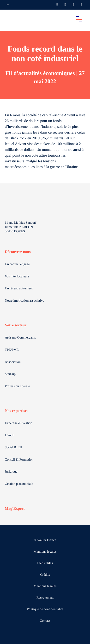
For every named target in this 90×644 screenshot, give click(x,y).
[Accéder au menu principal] (79, 19)
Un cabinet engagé (17, 264)
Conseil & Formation (19, 460)
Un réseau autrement (19, 289)
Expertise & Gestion (18, 423)
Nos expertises (16, 411)
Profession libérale (17, 386)
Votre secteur (16, 325)
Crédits (45, 575)
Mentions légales (45, 552)
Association (13, 362)
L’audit (10, 436)
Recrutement (45, 598)
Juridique (11, 472)
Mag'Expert (15, 509)
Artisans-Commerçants (20, 338)
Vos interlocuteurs (17, 277)
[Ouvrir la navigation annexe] (8, 5)
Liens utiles (45, 563)
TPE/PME (12, 350)
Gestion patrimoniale (19, 484)
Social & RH (13, 448)
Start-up (10, 374)
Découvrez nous (18, 252)
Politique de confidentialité (45, 609)
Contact (45, 621)
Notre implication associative (24, 301)
